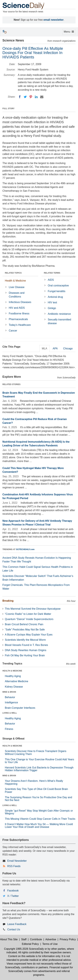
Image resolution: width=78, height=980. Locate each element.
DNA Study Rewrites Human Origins (26, 650)
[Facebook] (20, 97)
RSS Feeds (14, 866)
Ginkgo (52, 308)
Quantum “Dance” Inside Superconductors (29, 619)
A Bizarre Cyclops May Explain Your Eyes (29, 635)
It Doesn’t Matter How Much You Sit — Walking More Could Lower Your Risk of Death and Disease (39, 826)
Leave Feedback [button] (17, 924)
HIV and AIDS (17, 308)
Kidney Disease (14, 687)
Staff (24, 939)
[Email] (42, 97)
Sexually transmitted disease (59, 321)
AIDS (51, 280)
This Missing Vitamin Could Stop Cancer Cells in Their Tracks (40, 819)
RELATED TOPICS (13, 273)
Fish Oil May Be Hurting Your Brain (25, 655)
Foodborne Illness (19, 314)
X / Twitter (13, 896)
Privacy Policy (68, 939)
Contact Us (14, 929)
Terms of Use (50, 944)
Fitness (9, 729)
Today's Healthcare (20, 325)
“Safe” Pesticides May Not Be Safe (25, 630)
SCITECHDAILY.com (25, 549)
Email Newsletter (17, 861)
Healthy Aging (13, 676)
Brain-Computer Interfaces (20, 708)
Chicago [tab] (68, 349)
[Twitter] (25, 97)
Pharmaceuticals (18, 319)
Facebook (13, 891)
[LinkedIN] (36, 97)
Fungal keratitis (57, 291)
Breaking (8, 601)
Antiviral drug (55, 297)
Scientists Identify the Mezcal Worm (25, 640)
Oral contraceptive (58, 286)
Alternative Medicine (17, 681)
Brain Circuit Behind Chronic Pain (24, 624)
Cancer (13, 331)
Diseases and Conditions (17, 295)
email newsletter (54, 20)
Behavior (10, 697)
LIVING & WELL (10, 713)
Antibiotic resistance (59, 314)
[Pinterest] (31, 97)
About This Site (9, 939)
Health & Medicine (15, 281)
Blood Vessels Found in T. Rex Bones (26, 645)
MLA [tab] (45, 349)
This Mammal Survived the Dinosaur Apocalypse (33, 609)
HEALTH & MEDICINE (12, 671)
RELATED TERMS (52, 273)
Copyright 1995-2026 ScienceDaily (24, 949)
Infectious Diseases (20, 302)
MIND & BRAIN (9, 692)
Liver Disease (17, 287)
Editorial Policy (30, 944)
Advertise (51, 939)
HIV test (52, 302)
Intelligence (11, 702)
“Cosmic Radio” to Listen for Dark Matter (28, 614)
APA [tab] (55, 349)
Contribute (36, 939)
